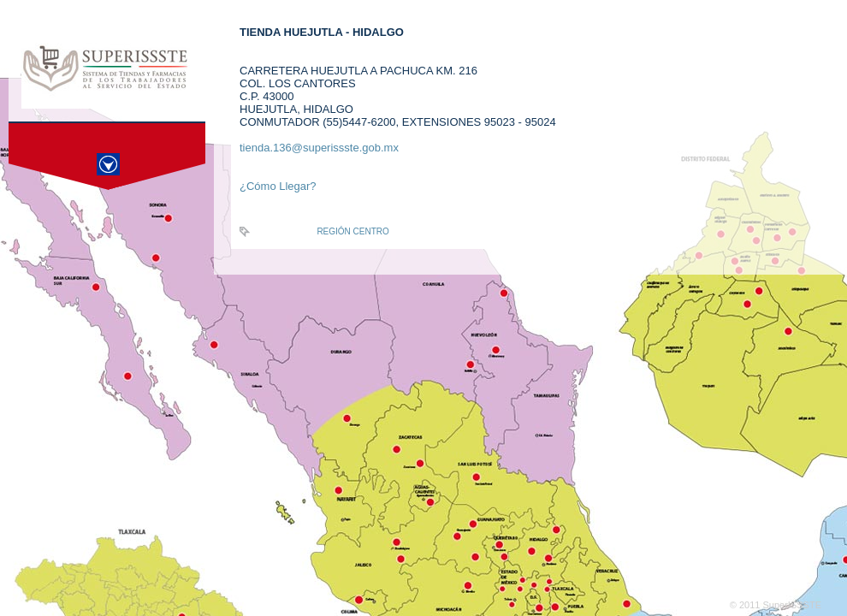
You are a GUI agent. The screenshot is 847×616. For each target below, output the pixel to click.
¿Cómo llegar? (278, 186)
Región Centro (352, 231)
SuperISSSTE (792, 605)
